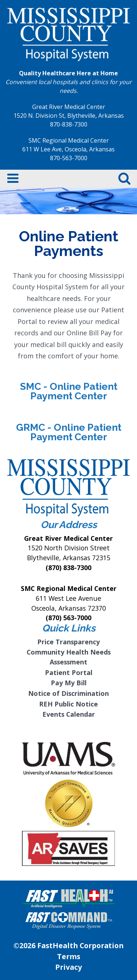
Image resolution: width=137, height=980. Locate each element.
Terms (69, 956)
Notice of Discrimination (68, 693)
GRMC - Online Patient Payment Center (69, 432)
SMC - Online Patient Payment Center (69, 391)
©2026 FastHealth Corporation (68, 945)
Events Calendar (69, 714)
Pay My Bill (69, 683)
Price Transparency (68, 642)
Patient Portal (69, 672)
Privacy (68, 967)
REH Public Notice (68, 704)
